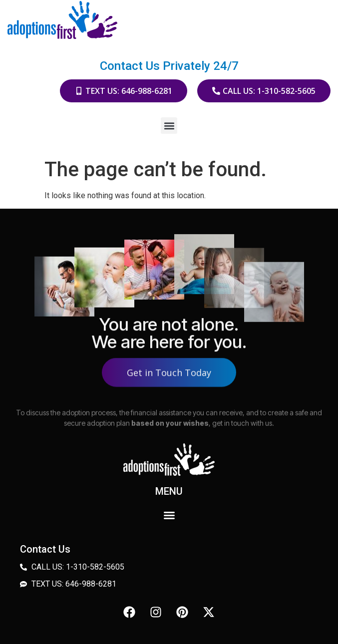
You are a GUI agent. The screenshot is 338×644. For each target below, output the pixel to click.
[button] (169, 126)
